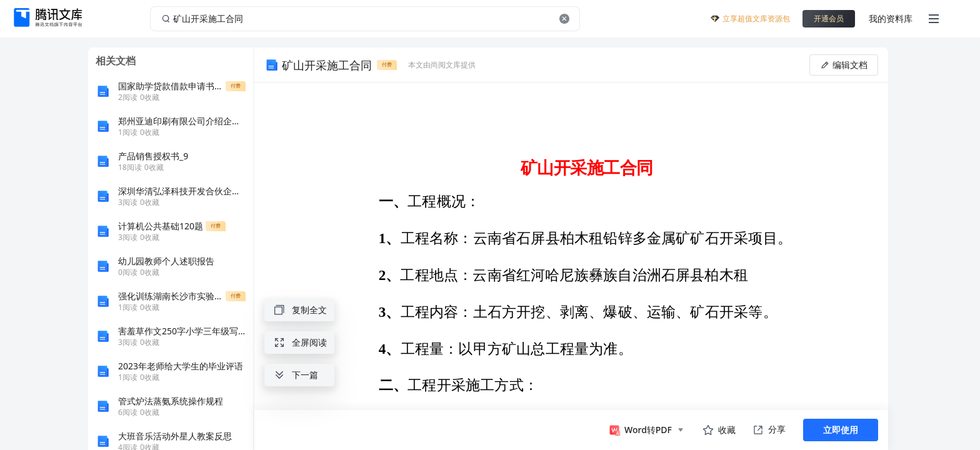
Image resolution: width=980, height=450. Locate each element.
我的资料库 (891, 18)
